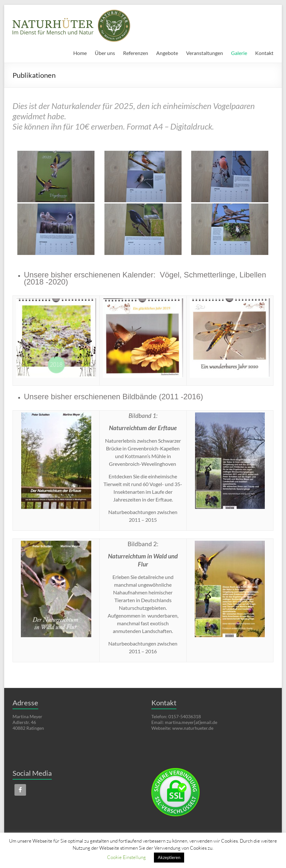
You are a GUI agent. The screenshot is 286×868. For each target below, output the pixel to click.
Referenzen (136, 53)
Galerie (239, 53)
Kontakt (264, 53)
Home (80, 53)
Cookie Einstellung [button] (126, 857)
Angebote (167, 53)
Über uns (105, 53)
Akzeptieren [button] (169, 857)
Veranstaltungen (205, 53)
